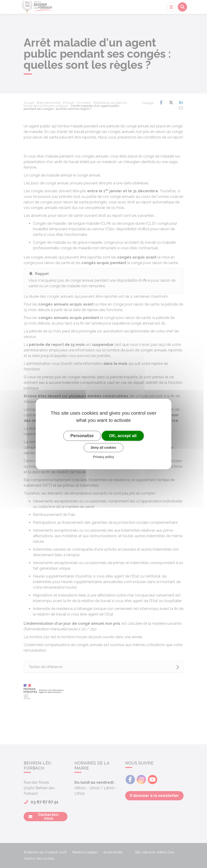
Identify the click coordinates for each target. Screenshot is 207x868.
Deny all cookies (104, 448)
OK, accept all (123, 436)
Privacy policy (104, 457)
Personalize (82, 436)
